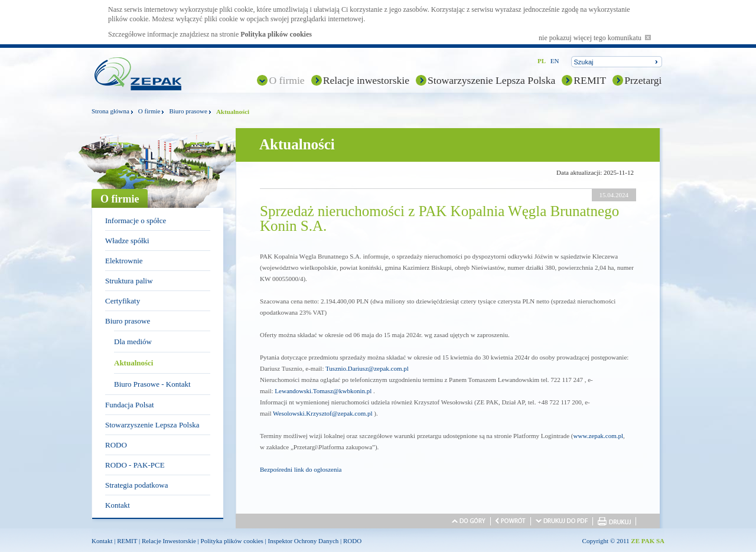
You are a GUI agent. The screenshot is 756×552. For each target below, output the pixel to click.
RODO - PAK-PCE (135, 465)
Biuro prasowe (188, 111)
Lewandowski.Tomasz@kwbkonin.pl (323, 391)
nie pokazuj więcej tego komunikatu (595, 38)
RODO (116, 445)
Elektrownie (124, 261)
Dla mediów (133, 342)
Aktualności (133, 363)
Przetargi (643, 80)
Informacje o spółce (136, 221)
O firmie (286, 80)
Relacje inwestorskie (366, 80)
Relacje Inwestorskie (169, 541)
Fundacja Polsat (130, 405)
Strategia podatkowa (137, 485)
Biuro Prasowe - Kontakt (152, 384)
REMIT (590, 80)
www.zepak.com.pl (599, 436)
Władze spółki (127, 241)
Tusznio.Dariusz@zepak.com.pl (367, 368)
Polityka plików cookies (276, 34)
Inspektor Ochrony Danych (304, 541)
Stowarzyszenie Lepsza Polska (491, 80)
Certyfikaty (123, 301)
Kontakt (118, 505)
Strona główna (110, 111)
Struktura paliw (129, 281)
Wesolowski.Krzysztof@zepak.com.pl (322, 413)
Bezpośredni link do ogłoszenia (301, 469)
